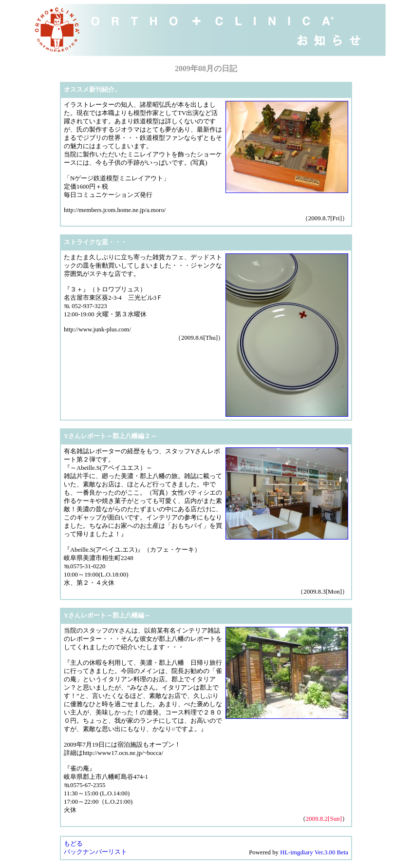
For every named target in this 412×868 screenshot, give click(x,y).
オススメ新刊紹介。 (92, 90)
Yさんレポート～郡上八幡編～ (107, 616)
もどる (73, 844)
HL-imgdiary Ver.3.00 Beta (314, 852)
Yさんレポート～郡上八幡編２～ (110, 436)
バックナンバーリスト (95, 852)
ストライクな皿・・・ (95, 242)
